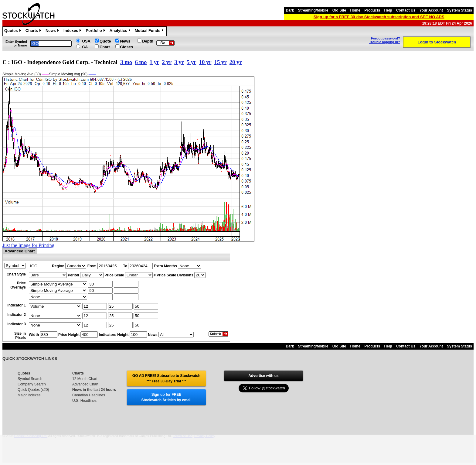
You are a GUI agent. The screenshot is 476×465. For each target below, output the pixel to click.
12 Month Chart (85, 379)
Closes (127, 47)
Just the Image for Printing (28, 245)
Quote (105, 41)
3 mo (126, 62)
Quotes (13, 31)
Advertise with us (263, 376)
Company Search (32, 384)
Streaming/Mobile (313, 10)
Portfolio (96, 31)
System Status (459, 10)
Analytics (121, 31)
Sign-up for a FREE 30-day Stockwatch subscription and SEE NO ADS (379, 17)
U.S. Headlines (84, 401)
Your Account (431, 10)
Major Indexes (29, 395)
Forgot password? (386, 38)
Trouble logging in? (385, 42)
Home (355, 10)
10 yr (205, 62)
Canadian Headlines (89, 395)
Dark (290, 10)
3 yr (179, 62)
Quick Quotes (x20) (33, 390)
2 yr (167, 62)
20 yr (236, 62)
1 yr (154, 62)
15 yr (221, 62)
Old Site (339, 10)
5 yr (191, 62)
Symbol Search (30, 379)
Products (372, 10)
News (53, 31)
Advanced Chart (85, 384)
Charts (34, 31)
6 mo (141, 62)
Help (388, 10)
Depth (148, 41)
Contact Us (406, 10)
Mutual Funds (150, 31)
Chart (105, 47)
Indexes (73, 31)
